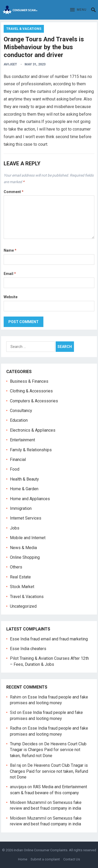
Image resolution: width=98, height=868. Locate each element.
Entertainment (22, 440)
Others (16, 567)
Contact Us (72, 859)
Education (19, 420)
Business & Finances (29, 381)
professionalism (36, 84)
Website (11, 297)
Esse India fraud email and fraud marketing (49, 639)
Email (10, 274)
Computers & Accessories (34, 401)
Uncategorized (23, 606)
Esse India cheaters (28, 649)
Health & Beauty (24, 479)
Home (23, 859)
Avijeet (10, 64)
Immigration (21, 508)
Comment (14, 192)
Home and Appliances (30, 499)
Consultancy (21, 411)
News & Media (23, 548)
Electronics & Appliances (33, 430)
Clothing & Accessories (31, 391)
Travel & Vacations (24, 29)
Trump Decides (24, 744)
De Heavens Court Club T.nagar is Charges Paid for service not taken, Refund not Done (48, 750)
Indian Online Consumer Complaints (41, 850)
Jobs (15, 528)
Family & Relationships (31, 450)
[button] (78, 10)
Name (10, 250)
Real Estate (20, 577)
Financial (18, 460)
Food (15, 469)
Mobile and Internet (28, 538)
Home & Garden (24, 489)
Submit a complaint (45, 859)
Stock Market (22, 587)
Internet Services (26, 518)
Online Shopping (25, 557)
